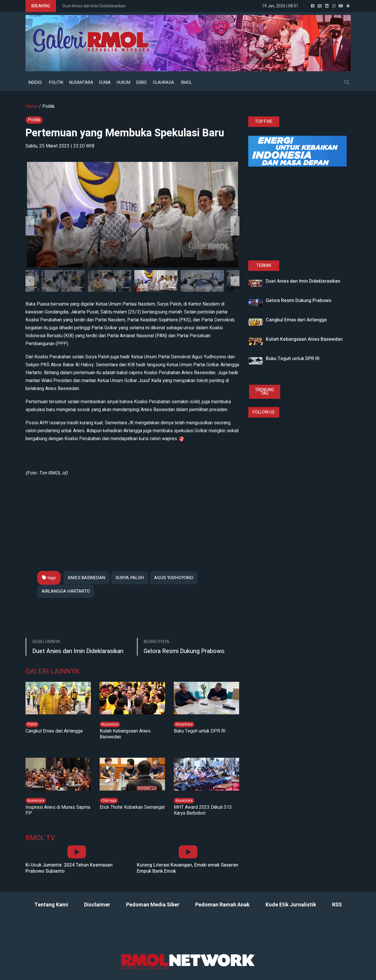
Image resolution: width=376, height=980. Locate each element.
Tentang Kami (51, 905)
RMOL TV (40, 838)
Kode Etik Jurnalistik (291, 905)
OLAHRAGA (163, 83)
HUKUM (124, 83)
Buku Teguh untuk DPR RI (200, 731)
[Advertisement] (132, 518)
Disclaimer (97, 905)
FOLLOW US (264, 412)
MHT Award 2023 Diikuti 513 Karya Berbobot (203, 810)
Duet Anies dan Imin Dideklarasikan (94, 6)
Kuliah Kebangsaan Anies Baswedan (125, 734)
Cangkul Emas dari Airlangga (54, 731)
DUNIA (105, 83)
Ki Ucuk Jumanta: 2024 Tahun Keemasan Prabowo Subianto (69, 868)
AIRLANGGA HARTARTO (66, 591)
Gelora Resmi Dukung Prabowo (184, 651)
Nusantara (110, 724)
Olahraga (109, 801)
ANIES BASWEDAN (86, 578)
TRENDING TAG (264, 392)
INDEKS (35, 83)
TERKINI (264, 266)
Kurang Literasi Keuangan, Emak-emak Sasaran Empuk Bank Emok (188, 868)
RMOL (187, 83)
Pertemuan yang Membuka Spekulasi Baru (125, 133)
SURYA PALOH (130, 578)
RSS (337, 905)
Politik (49, 106)
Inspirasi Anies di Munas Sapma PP (58, 810)
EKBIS (142, 83)
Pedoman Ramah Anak (222, 905)
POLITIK (56, 83)
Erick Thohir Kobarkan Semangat (132, 807)
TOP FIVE (264, 122)
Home (32, 106)
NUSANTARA (81, 83)
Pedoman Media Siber (153, 905)
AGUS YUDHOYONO (174, 578)
